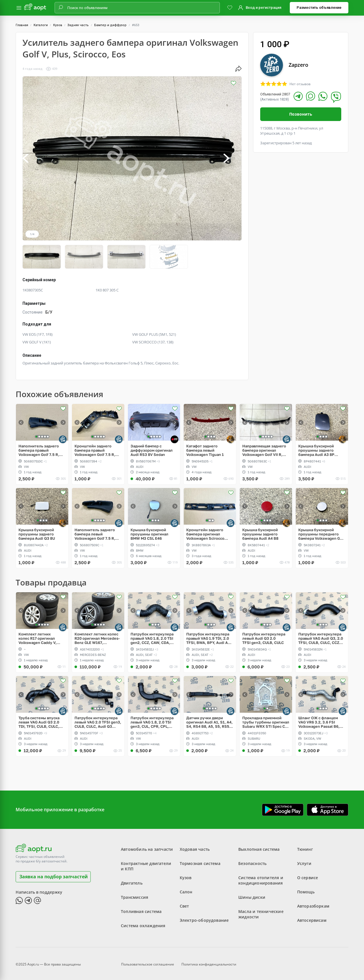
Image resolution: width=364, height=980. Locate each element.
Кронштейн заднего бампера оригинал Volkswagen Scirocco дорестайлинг (205, 531)
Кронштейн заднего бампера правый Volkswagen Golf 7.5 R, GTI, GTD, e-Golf (95, 447)
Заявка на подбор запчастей (54, 873)
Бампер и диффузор (110, 25)
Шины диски (252, 894)
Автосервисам (312, 917)
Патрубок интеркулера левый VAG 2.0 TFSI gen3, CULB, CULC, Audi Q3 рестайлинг (98, 719)
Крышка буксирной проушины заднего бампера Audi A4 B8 (260, 531)
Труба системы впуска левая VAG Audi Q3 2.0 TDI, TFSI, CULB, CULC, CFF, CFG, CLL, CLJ (39, 719)
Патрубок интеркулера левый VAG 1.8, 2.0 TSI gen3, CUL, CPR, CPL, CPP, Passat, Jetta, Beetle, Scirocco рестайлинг (152, 719)
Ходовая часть (195, 846)
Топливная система (141, 909)
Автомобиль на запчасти (147, 846)
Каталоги (41, 25)
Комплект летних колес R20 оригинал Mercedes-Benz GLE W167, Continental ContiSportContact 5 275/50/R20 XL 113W (97, 635)
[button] (32, 158)
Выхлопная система (259, 846)
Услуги (304, 861)
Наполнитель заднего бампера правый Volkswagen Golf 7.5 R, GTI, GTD (39, 447)
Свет (184, 903)
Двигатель (132, 880)
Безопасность (252, 861)
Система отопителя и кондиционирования (261, 877)
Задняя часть (78, 25)
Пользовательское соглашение (148, 961)
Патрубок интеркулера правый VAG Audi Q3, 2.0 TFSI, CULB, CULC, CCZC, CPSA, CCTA (321, 635)
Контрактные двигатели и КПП (146, 863)
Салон (186, 889)
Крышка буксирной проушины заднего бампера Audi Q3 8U (37, 531)
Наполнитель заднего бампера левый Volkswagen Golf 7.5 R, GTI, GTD (95, 531)
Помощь (306, 889)
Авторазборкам (313, 903)
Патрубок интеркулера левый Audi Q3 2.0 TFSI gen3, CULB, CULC (264, 635)
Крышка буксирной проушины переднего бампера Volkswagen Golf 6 (321, 531)
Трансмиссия (135, 894)
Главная (22, 25)
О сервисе (308, 875)
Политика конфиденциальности (209, 961)
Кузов (58, 25)
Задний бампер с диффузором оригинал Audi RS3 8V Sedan (152, 447)
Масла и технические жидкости (261, 911)
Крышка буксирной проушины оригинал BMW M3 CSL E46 (149, 531)
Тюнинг (305, 846)
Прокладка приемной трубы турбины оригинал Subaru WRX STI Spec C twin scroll (266, 719)
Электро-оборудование (204, 917)
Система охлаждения (143, 923)
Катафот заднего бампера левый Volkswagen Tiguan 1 (205, 447)
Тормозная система (200, 861)
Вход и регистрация (263, 8)
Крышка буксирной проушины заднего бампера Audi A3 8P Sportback (316, 447)
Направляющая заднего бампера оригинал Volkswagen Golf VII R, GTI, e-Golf (264, 447)
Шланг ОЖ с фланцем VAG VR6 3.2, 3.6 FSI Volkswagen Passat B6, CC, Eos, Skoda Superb (319, 719)
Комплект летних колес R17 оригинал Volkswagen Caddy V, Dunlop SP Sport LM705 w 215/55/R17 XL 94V (42, 635)
